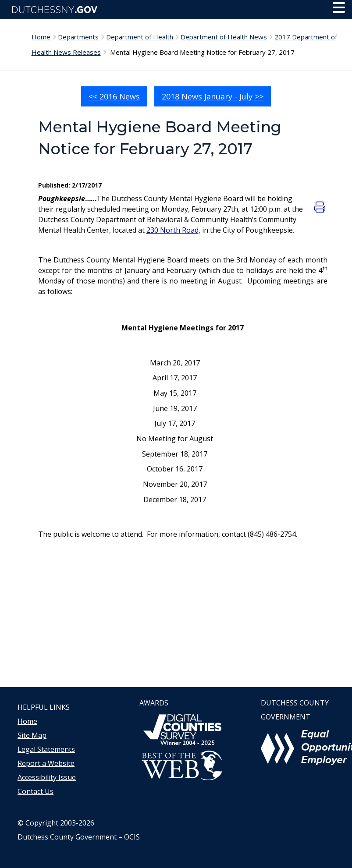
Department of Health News (224, 37)
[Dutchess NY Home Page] (176, 10)
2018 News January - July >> (213, 96)
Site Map (32, 735)
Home (42, 37)
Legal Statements (46, 749)
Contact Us (36, 791)
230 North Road (172, 230)
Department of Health (140, 37)
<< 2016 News (114, 96)
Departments (79, 37)
